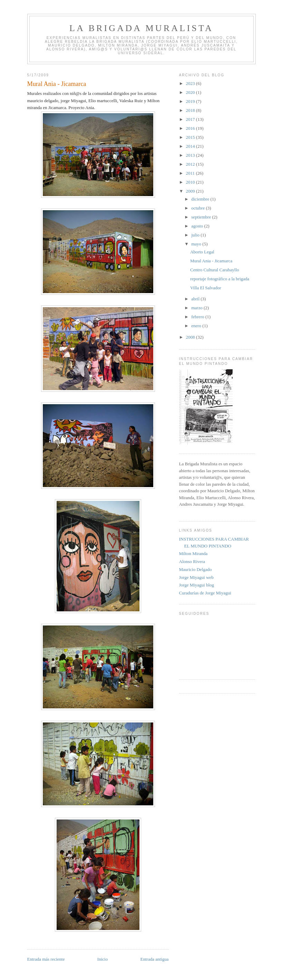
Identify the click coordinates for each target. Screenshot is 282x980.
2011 (191, 173)
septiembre (202, 217)
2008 (191, 337)
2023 (191, 83)
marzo (197, 308)
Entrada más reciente (46, 959)
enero (197, 326)
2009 (191, 191)
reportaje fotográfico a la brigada (220, 279)
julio (196, 235)
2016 (191, 128)
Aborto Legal (202, 252)
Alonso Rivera (192, 561)
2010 (191, 182)
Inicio (103, 959)
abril (196, 299)
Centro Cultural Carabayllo (215, 270)
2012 (191, 164)
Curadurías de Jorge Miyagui (205, 593)
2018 (191, 110)
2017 (191, 119)
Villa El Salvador (206, 288)
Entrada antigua (155, 959)
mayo (197, 244)
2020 (191, 92)
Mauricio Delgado (196, 569)
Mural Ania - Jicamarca (211, 261)
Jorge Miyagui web (196, 577)
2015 (191, 137)
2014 (191, 146)
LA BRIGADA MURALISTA (141, 28)
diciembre (201, 199)
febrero (198, 317)
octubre (198, 208)
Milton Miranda (193, 554)
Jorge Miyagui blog (197, 585)
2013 (191, 155)
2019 (191, 101)
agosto (198, 226)
